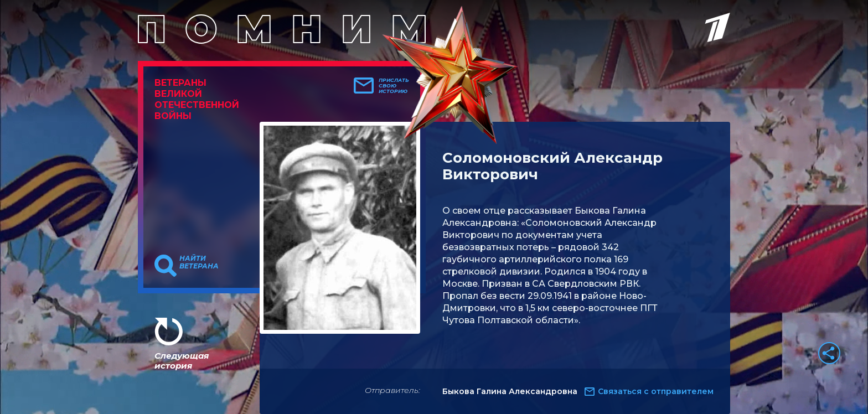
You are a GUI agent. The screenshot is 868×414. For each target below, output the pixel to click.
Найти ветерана (199, 262)
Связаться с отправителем (656, 391)
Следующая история (182, 361)
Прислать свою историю (394, 86)
